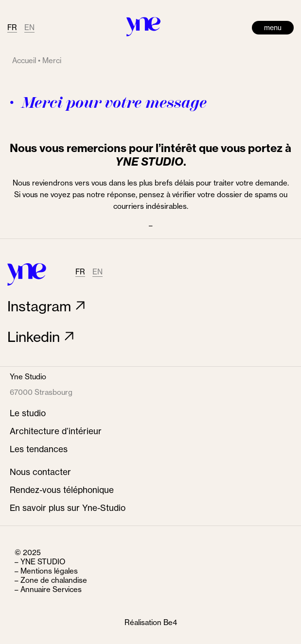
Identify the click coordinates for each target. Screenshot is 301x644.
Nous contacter (40, 472)
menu (273, 28)
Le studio (28, 413)
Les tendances (39, 449)
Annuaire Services (51, 589)
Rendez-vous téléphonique (62, 490)
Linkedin (34, 337)
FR (12, 27)
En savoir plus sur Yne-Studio (68, 508)
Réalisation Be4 (151, 622)
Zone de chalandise (54, 580)
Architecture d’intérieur (56, 431)
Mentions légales (49, 571)
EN (29, 27)
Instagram (39, 306)
